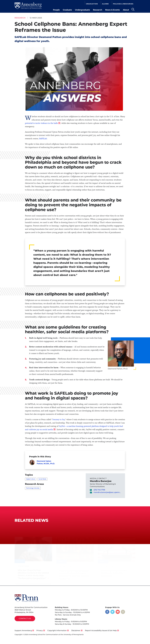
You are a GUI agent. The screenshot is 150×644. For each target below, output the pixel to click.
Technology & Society (33, 488)
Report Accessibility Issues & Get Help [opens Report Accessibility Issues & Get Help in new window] (101, 631)
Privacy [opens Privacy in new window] (40, 631)
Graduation (92, 4)
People (56, 10)
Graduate (67, 10)
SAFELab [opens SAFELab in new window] (43, 139)
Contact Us (25, 619)
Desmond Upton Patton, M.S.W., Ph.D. (46, 462)
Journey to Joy (59, 419)
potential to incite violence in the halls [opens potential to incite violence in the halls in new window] (41, 123)
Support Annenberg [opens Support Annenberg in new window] (23, 631)
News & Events (112, 10)
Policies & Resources (123, 4)
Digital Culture (31, 479)
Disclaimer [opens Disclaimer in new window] (76, 631)
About (126, 10)
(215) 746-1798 (99, 490)
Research (98, 10)
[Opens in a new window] (107, 612)
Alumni (105, 4)
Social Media (42, 479)
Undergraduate (82, 10)
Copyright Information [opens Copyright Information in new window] (57, 631)
